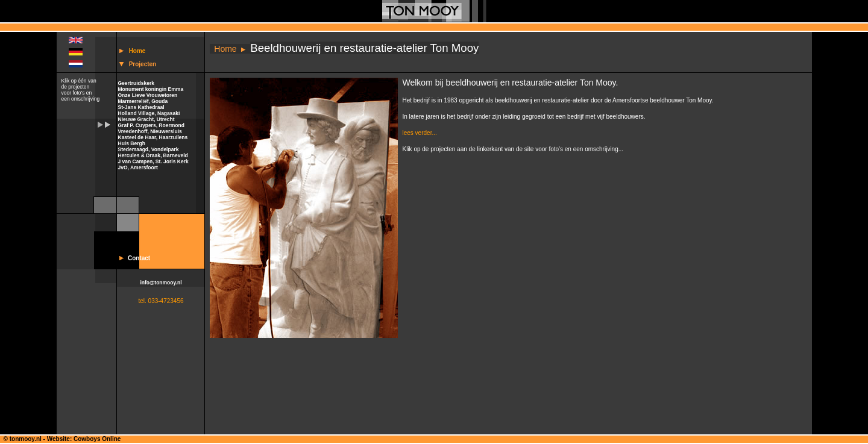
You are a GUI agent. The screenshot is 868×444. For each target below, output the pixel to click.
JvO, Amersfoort (138, 167)
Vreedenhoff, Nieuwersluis (150, 131)
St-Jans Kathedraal (141, 107)
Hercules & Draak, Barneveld (153, 155)
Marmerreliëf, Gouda (143, 101)
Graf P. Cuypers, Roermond (151, 125)
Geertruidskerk (136, 83)
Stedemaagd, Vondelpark (149, 149)
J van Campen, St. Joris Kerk (153, 161)
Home (137, 51)
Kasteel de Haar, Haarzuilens (153, 137)
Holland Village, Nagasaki (149, 113)
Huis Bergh (132, 143)
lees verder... (420, 133)
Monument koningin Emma (151, 89)
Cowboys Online (97, 439)
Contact (139, 258)
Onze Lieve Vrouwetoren (148, 95)
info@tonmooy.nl (161, 283)
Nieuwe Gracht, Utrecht (146, 119)
